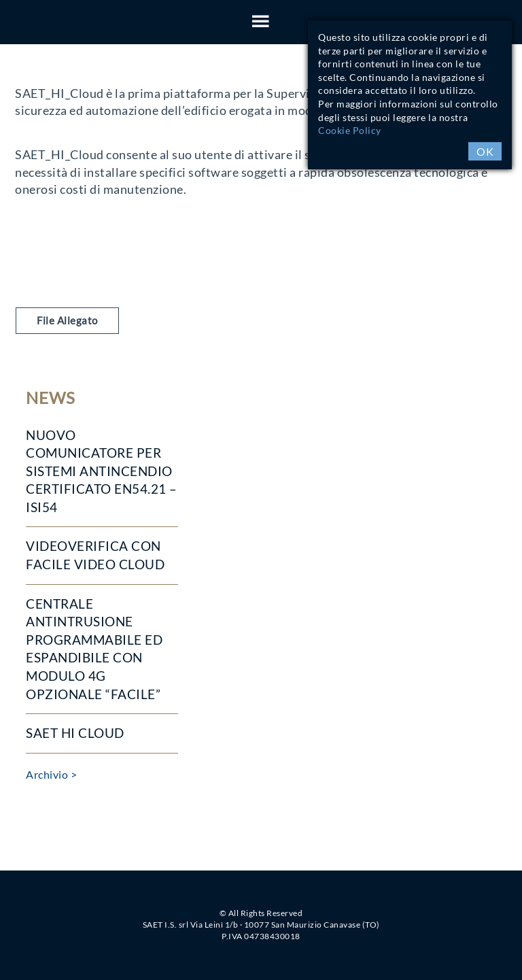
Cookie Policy (350, 130)
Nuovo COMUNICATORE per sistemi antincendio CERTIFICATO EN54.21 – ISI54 (102, 471)
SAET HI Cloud (75, 733)
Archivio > (51, 774)
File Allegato (67, 320)
